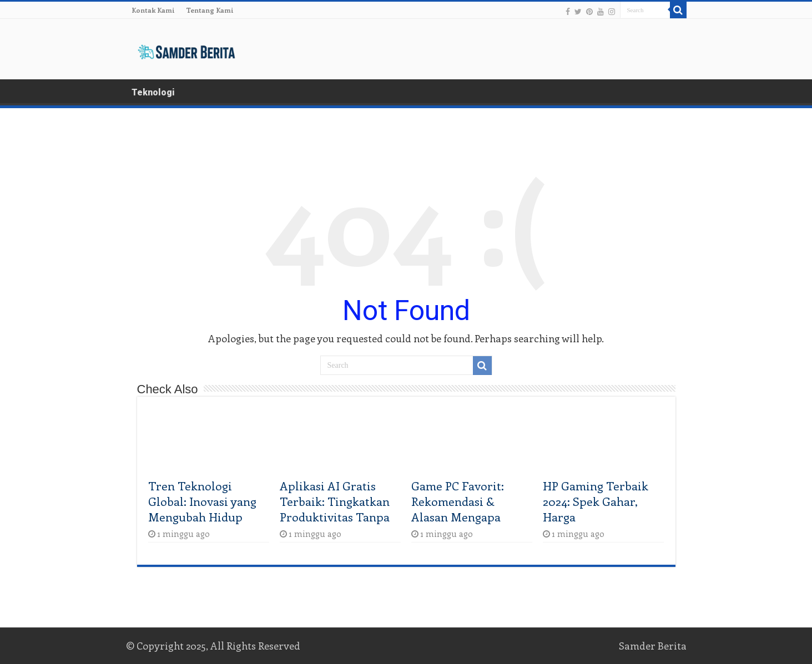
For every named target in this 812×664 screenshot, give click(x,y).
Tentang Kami (210, 10)
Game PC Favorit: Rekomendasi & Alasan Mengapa (458, 501)
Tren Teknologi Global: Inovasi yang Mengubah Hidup (202, 501)
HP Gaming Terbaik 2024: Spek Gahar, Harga (596, 501)
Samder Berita (653, 646)
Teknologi (153, 92)
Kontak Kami (153, 10)
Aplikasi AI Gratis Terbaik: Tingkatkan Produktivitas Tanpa (335, 501)
